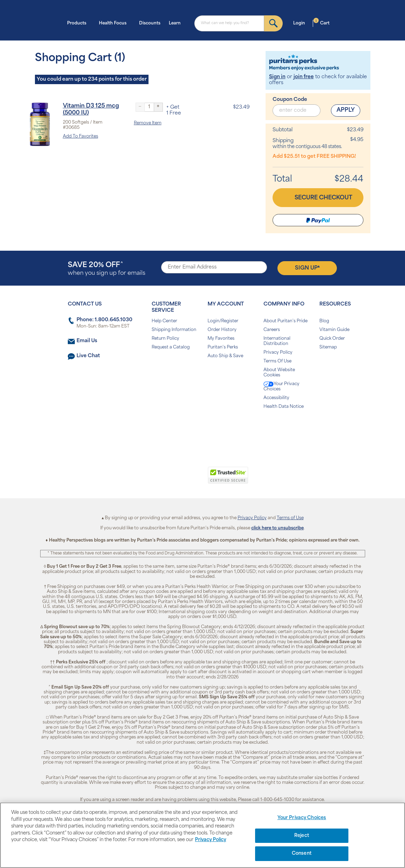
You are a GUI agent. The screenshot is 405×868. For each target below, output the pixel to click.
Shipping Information (174, 330)
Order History (222, 330)
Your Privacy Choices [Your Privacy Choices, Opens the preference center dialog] (302, 818)
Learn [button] (177, 23)
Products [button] (79, 23)
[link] (174, 479)
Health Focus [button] (115, 23)
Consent (302, 854)
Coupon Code (290, 100)
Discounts (150, 23)
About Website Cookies (279, 373)
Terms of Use (290, 518)
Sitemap (328, 347)
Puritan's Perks (223, 347)
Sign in (277, 77)
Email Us (87, 341)
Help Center (164, 321)
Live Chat (88, 356)
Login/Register (223, 321)
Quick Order (332, 339)
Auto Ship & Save (225, 356)
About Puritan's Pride (285, 321)
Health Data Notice (284, 407)
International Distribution (277, 341)
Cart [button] (321, 23)
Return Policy (165, 339)
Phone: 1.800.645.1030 (104, 320)
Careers (272, 330)
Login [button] (301, 23)
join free (304, 77)
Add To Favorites (81, 137)
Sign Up (307, 268)
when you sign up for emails (107, 269)
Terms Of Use (277, 361)
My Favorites (221, 339)
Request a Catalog (171, 347)
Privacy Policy (278, 353)
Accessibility (276, 398)
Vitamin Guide (334, 330)
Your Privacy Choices (281, 387)
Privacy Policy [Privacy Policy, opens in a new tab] (211, 840)
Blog (324, 321)
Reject (302, 836)
